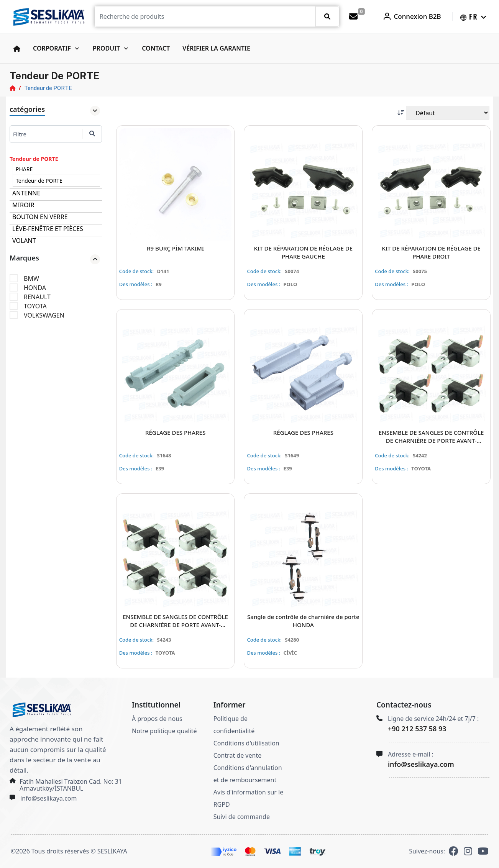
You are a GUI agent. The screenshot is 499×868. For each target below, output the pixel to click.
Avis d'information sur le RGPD (249, 798)
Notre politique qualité (164, 731)
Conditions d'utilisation (246, 743)
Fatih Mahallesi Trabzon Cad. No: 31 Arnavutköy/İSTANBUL (71, 785)
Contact (156, 48)
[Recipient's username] (205, 16)
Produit (106, 48)
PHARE (24, 169)
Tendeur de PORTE (48, 88)
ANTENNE (26, 193)
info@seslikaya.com (48, 798)
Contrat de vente (238, 755)
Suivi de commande (242, 817)
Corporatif (52, 48)
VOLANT (24, 241)
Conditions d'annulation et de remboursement (248, 774)
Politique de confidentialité (234, 725)
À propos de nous (157, 719)
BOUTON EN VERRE (40, 217)
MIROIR (23, 205)
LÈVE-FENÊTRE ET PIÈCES (48, 229)
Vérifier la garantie (216, 48)
